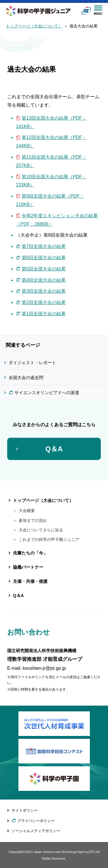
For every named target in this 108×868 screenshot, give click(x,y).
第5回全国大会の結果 (44, 269)
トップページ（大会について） (34, 26)
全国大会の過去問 (26, 378)
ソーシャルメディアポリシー (36, 831)
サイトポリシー (25, 810)
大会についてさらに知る (41, 530)
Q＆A (54, 449)
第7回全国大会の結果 (44, 246)
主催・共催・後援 (30, 581)
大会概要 (27, 511)
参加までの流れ (33, 520)
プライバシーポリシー (36, 821)
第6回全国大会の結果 (44, 258)
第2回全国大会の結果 (44, 302)
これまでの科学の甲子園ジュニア (49, 539)
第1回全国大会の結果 (44, 314)
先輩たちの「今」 (30, 553)
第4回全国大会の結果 (44, 280)
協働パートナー (28, 567)
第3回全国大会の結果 (44, 291)
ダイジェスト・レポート (32, 362)
